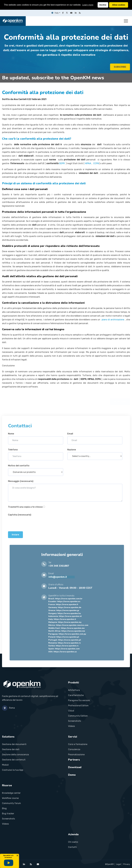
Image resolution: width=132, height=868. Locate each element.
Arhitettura (74, 690)
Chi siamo (73, 842)
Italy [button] (55, 13)
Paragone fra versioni (79, 700)
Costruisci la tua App (13, 770)
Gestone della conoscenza (15, 755)
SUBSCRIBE (120, 68)
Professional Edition (78, 706)
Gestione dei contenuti (14, 760)
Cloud (71, 711)
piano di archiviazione (113, 320)
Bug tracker (8, 814)
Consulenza (74, 749)
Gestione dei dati (11, 749)
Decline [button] (103, 5)
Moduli (5, 765)
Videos (71, 726)
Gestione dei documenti (14, 744)
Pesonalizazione (76, 755)
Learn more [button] (88, 5)
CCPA (96, 163)
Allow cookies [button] (119, 5)
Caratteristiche (76, 695)
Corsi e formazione (78, 744)
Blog (4, 808)
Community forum (11, 803)
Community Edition (78, 716)
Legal (118, 864)
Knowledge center (11, 793)
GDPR (62, 163)
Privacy (127, 864)
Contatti (72, 847)
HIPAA (88, 163)
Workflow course (10, 798)
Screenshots (75, 721)
